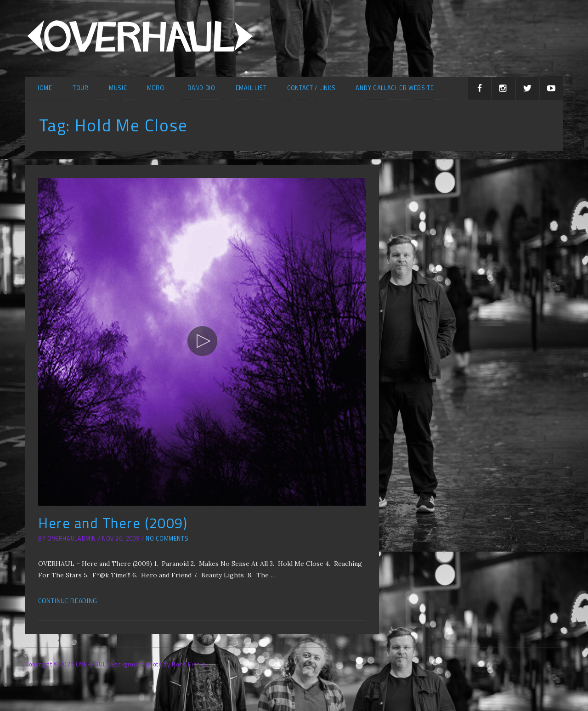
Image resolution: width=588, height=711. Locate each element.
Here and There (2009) (113, 523)
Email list (251, 88)
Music (118, 88)
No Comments (167, 539)
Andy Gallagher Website (395, 88)
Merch (157, 88)
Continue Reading (68, 601)
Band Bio (201, 88)
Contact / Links (311, 88)
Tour (81, 88)
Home (44, 88)
